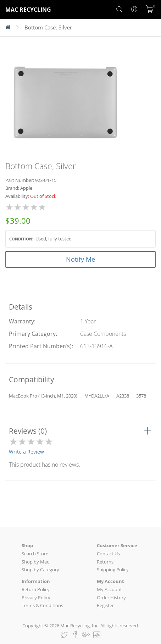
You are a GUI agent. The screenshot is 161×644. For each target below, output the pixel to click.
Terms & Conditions (42, 605)
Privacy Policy (36, 598)
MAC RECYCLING (28, 10)
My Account (109, 589)
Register (105, 605)
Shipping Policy (113, 570)
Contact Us (108, 554)
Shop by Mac (35, 562)
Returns (105, 562)
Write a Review (26, 452)
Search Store (35, 554)
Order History (111, 598)
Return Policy (36, 589)
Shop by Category (40, 570)
